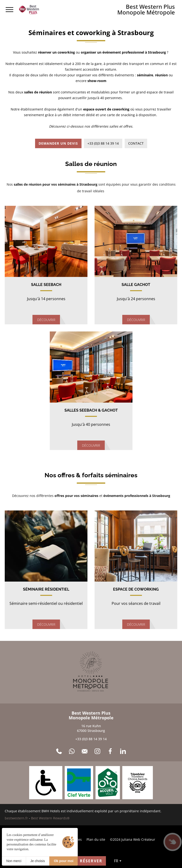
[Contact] (85, 751)
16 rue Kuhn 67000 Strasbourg (91, 728)
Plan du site (96, 839)
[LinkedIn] (123, 751)
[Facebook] (110, 751)
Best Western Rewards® (50, 818)
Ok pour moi (64, 861)
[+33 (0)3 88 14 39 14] (59, 751)
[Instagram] (97, 751)
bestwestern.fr (16, 818)
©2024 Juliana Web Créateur (133, 839)
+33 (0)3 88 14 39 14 (91, 739)
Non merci (14, 861)
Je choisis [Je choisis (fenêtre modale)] (38, 861)
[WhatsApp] (72, 751)
